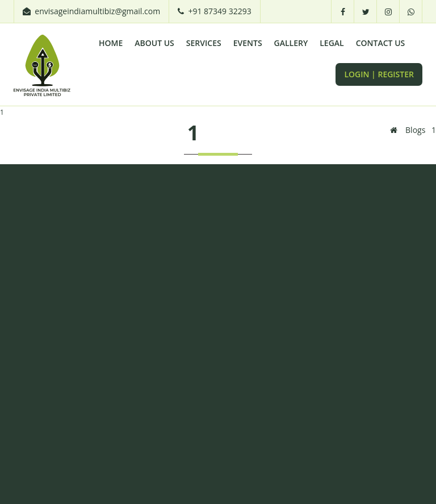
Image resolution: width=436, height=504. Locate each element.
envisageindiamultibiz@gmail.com (97, 11)
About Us (154, 43)
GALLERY (291, 43)
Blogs (415, 130)
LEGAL (332, 43)
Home (111, 43)
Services (204, 43)
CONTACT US (381, 43)
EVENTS (248, 43)
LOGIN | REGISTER (379, 74)
